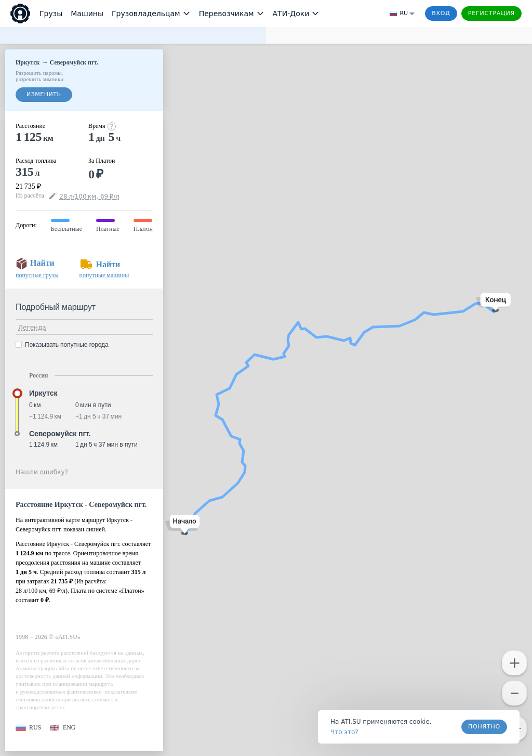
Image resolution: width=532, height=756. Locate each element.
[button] (183, 525)
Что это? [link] (344, 732)
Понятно (484, 727)
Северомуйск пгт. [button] (60, 434)
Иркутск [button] (43, 393)
